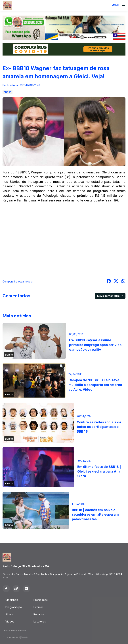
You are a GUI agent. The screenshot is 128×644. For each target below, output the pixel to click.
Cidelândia (12, 600)
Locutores (40, 621)
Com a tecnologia (15, 637)
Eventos (38, 607)
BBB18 (8, 92)
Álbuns (10, 614)
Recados (39, 614)
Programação (14, 607)
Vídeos (10, 621)
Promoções (41, 600)
